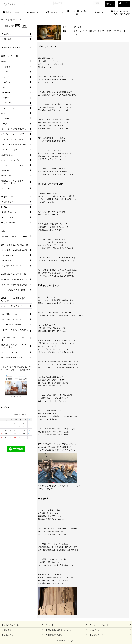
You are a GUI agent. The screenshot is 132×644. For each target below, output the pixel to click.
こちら (61, 248)
